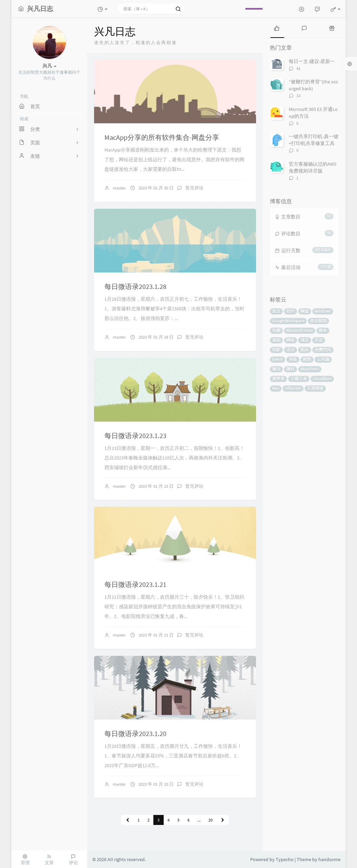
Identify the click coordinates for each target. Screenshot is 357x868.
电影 (276, 350)
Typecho (285, 859)
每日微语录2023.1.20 (135, 733)
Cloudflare (322, 379)
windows (323, 311)
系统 (293, 359)
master (119, 188)
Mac (276, 388)
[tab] (277, 28)
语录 (290, 350)
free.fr (278, 359)
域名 (305, 340)
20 (211, 820)
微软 (290, 369)
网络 (290, 340)
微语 (276, 369)
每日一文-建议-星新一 (312, 61)
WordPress (310, 369)
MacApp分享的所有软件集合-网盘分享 (162, 137)
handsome (329, 859)
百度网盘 (315, 388)
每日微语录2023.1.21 (135, 584)
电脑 (276, 330)
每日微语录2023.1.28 (135, 286)
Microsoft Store (300, 330)
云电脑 (323, 359)
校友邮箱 (318, 321)
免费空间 (323, 350)
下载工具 (299, 379)
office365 (293, 388)
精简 (307, 359)
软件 (290, 311)
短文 (276, 311)
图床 (305, 350)
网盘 (305, 311)
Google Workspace (288, 321)
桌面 (276, 340)
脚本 (323, 330)
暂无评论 (194, 188)
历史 (319, 340)
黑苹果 (278, 379)
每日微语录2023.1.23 (135, 436)
